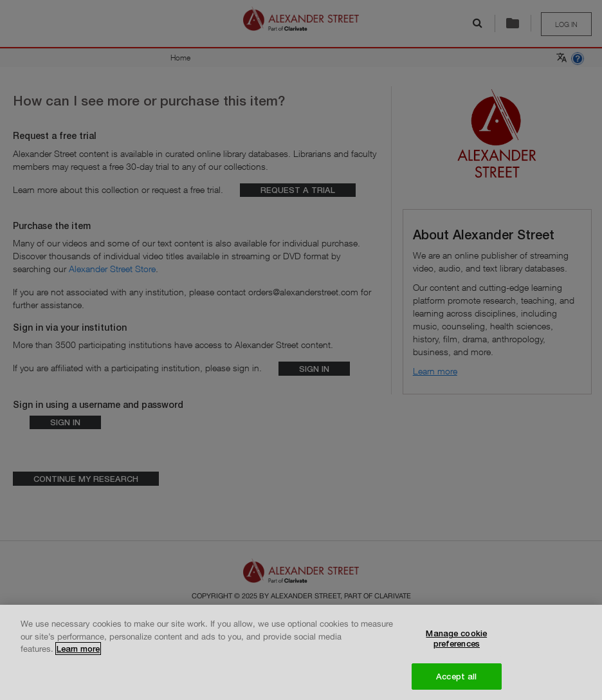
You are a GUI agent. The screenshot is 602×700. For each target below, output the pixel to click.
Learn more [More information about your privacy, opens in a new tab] (78, 653)
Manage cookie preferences (456, 643)
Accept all (456, 680)
